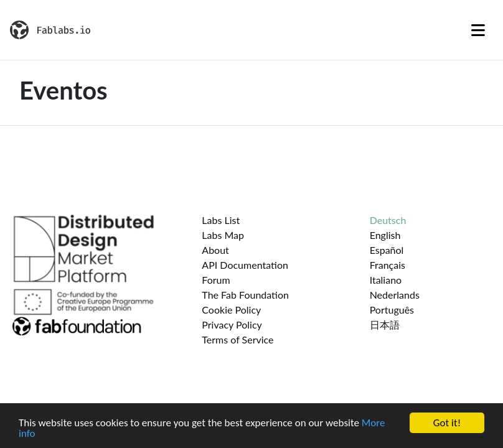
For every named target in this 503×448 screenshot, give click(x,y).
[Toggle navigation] (478, 30)
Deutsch (388, 220)
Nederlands (395, 295)
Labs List (221, 220)
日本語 (385, 324)
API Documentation (245, 265)
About (215, 250)
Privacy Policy (232, 324)
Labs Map (223, 235)
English (385, 235)
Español (387, 250)
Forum (216, 280)
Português (392, 310)
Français (388, 265)
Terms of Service (237, 339)
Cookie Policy (231, 310)
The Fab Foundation (245, 295)
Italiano (386, 280)
